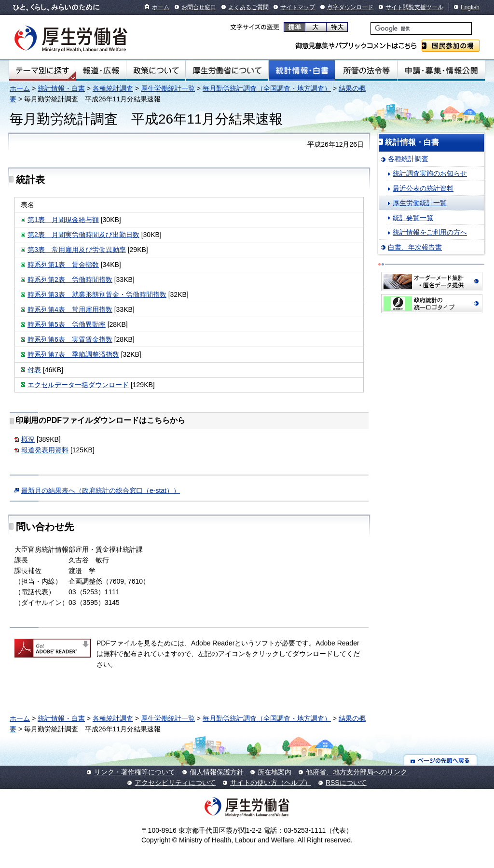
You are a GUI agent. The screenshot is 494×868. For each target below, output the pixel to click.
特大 (337, 27)
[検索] (421, 28)
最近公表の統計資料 (423, 188)
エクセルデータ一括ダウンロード (78, 385)
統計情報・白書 (302, 70)
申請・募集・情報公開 (441, 70)
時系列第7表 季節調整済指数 (73, 354)
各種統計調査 (113, 88)
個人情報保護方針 (217, 772)
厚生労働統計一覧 (168, 88)
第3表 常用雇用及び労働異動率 (77, 250)
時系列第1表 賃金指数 (63, 265)
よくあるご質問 (248, 7)
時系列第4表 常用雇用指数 (70, 309)
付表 (34, 370)
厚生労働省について (227, 70)
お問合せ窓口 (199, 7)
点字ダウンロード (350, 7)
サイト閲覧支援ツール (414, 7)
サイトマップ (298, 7)
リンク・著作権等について (135, 772)
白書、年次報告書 (415, 247)
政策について (156, 70)
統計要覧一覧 (413, 218)
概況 (28, 439)
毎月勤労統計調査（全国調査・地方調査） (267, 88)
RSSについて (346, 783)
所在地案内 (274, 772)
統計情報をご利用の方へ (430, 232)
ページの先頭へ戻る (441, 760)
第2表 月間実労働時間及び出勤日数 (83, 235)
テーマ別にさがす (42, 70)
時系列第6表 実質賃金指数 (70, 339)
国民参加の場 (451, 46)
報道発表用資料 (45, 450)
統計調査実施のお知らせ (430, 173)
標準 (295, 27)
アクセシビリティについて (175, 783)
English (470, 7)
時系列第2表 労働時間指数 (70, 280)
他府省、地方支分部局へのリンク (357, 772)
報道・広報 (101, 70)
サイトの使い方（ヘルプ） (271, 783)
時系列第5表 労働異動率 (67, 324)
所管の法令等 (366, 70)
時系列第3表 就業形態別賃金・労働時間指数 (97, 294)
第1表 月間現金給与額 (63, 220)
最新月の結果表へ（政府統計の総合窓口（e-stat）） (101, 490)
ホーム (161, 7)
